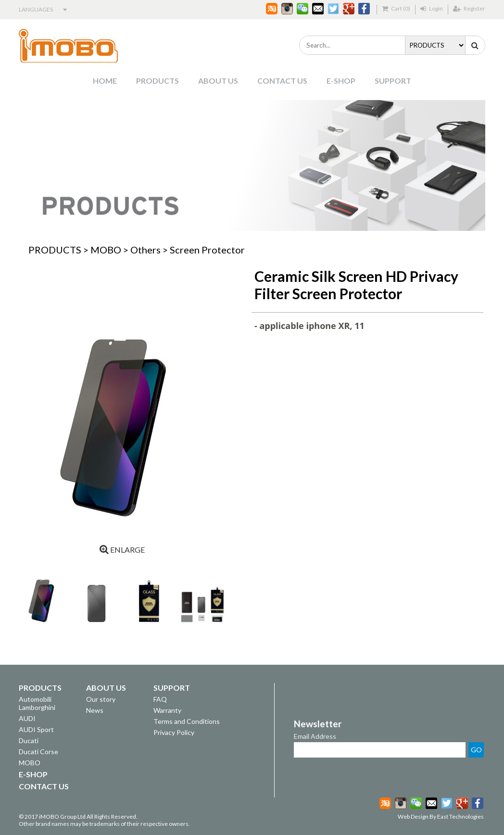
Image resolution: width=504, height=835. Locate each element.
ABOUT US (218, 81)
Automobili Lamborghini (37, 703)
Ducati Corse (38, 752)
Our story (101, 699)
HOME (105, 81)
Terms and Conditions (187, 721)
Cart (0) (396, 8)
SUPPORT (393, 81)
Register (469, 8)
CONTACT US (282, 81)
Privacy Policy (174, 732)
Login (432, 8)
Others (145, 250)
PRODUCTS (157, 81)
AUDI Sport (36, 729)
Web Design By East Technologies (441, 816)
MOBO (106, 250)
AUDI (27, 718)
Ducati (29, 740)
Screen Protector (207, 250)
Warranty (167, 710)
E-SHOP (341, 81)
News (95, 710)
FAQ (160, 699)
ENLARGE (122, 550)
